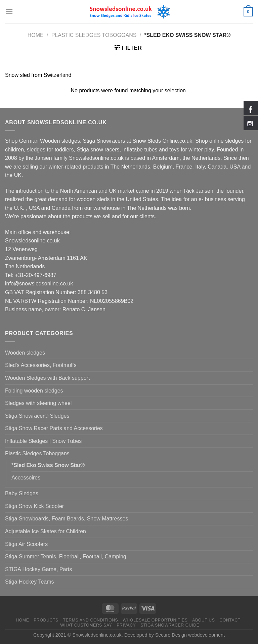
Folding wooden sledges (34, 391)
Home (36, 35)
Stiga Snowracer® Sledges (37, 416)
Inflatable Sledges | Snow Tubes (43, 441)
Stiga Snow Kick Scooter (34, 506)
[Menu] (9, 12)
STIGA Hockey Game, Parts (38, 569)
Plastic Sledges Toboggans (94, 35)
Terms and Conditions (91, 620)
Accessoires (26, 478)
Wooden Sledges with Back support (47, 378)
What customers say (86, 625)
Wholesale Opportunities (155, 620)
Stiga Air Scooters (26, 544)
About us (203, 620)
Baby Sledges (22, 493)
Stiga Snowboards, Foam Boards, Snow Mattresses (67, 519)
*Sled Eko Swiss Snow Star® (48, 465)
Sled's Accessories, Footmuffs (41, 365)
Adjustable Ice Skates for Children (46, 531)
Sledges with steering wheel (38, 403)
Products (46, 620)
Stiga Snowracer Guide (170, 625)
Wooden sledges (25, 353)
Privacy (126, 625)
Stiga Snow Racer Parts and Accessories (54, 428)
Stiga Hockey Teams (30, 582)
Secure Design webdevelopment (190, 635)
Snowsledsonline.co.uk (97, 635)
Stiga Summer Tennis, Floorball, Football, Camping (66, 557)
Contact (230, 620)
